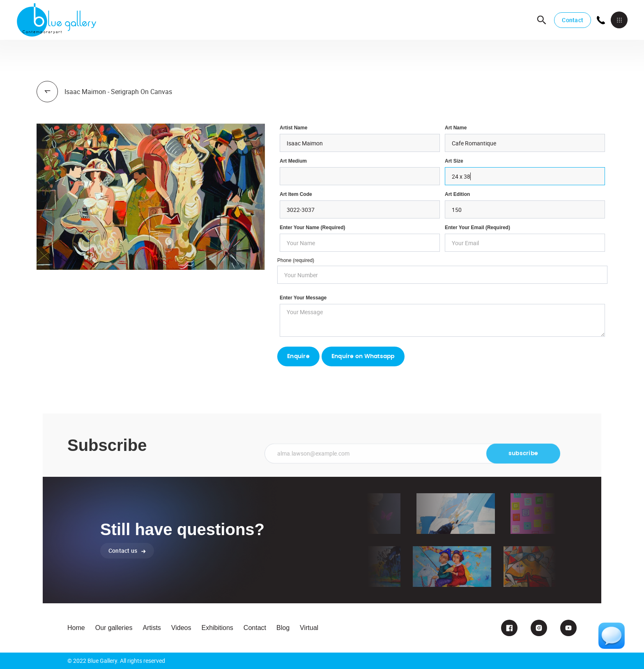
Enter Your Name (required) (313, 228)
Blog (283, 628)
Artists (152, 628)
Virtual (309, 628)
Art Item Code (296, 194)
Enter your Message (303, 298)
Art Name (456, 128)
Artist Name (293, 128)
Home (76, 628)
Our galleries (114, 628)
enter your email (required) (477, 228)
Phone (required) (296, 260)
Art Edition (457, 194)
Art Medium (293, 161)
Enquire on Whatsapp (363, 356)
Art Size (454, 161)
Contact (573, 20)
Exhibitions (217, 628)
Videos (181, 628)
